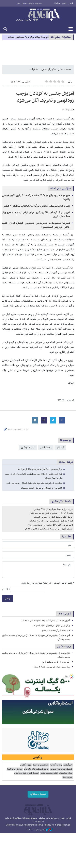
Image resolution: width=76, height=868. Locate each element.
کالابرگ (27, 769)
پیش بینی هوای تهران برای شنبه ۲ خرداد (52, 626)
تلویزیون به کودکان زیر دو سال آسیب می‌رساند (41, 488)
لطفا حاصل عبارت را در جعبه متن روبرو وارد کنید (48, 583)
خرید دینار (67, 777)
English (57, 3)
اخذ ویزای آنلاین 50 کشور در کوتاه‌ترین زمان (50, 525)
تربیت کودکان (28, 448)
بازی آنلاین (26, 765)
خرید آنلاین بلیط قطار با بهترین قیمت (53, 517)
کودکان (60, 448)
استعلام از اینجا (40, 765)
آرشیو (19, 3)
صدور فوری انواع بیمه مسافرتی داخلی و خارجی (48, 529)
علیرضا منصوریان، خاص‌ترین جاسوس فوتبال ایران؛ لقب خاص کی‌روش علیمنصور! (36, 225)
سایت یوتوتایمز (15, 769)
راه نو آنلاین (56, 765)
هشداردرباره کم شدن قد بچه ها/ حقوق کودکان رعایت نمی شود (34, 483)
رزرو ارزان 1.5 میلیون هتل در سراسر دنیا (52, 513)
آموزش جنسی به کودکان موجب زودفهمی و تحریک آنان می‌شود (45, 97)
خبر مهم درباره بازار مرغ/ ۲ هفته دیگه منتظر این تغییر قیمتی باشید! (36, 198)
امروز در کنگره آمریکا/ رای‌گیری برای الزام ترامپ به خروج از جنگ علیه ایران (36, 215)
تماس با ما (39, 3)
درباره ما (31, 3)
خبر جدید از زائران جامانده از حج (56, 630)
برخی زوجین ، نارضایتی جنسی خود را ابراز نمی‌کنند (40, 469)
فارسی (71, 3)
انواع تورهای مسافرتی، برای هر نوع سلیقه (51, 521)
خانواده (33, 69)
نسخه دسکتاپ (38, 794)
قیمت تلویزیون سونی (61, 769)
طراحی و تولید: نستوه (40, 830)
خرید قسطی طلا (41, 769)
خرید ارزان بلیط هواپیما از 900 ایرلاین (53, 509)
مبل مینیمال (66, 773)
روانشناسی (46, 448)
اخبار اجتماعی (48, 69)
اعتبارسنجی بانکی (49, 773)
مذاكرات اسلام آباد (61, 37)
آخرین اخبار (64, 614)
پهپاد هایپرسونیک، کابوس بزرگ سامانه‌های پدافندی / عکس (36, 206)
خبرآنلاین (38, 15)
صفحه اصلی (64, 69)
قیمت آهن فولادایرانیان (26, 773)
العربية (64, 3)
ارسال (8, 598)
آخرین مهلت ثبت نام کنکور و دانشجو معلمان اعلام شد (46, 621)
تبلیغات (24, 3)
